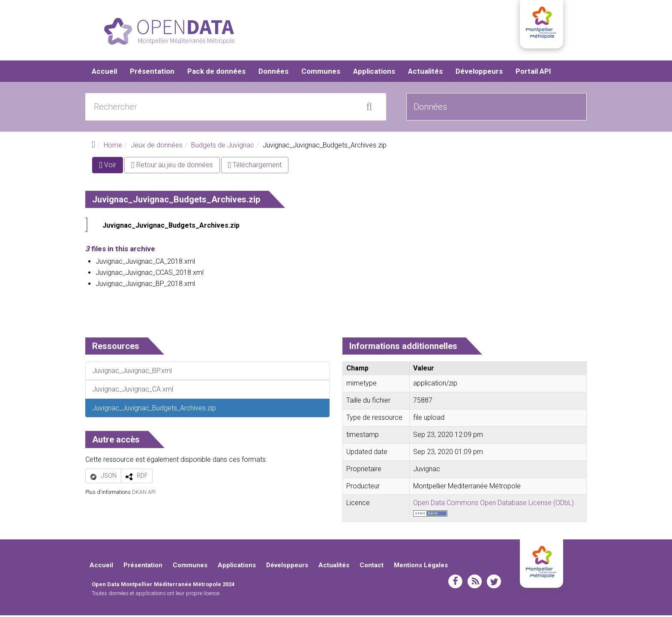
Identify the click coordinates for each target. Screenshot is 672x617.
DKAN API (144, 494)
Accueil (104, 73)
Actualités (425, 73)
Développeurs (479, 73)
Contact (372, 567)
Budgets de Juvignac (223, 147)
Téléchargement (255, 167)
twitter (494, 583)
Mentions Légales (421, 567)
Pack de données (216, 73)
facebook (455, 583)
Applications (374, 73)
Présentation (152, 73)
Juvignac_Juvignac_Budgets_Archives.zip (171, 227)
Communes (321, 73)
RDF (142, 477)
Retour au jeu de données (172, 167)
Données (273, 73)
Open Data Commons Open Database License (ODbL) (493, 504)
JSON (109, 477)
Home (113, 147)
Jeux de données (157, 147)
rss (475, 583)
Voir (111, 168)
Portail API (533, 73)
